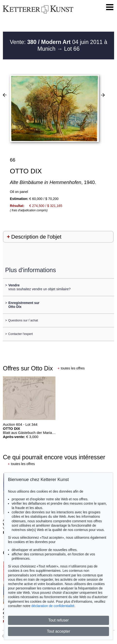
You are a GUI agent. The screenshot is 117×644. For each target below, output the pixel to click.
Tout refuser (58, 620)
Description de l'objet (36, 237)
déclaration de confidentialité (53, 606)
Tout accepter (58, 631)
